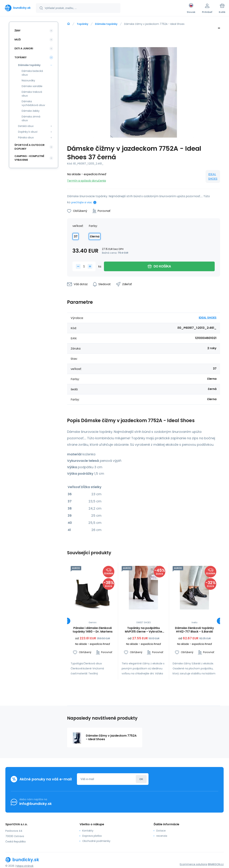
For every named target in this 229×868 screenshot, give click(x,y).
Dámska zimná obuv (31, 118)
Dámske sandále (32, 86)
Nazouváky (28, 80)
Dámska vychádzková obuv (33, 103)
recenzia (162, 836)
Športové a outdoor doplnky (30, 147)
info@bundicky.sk (36, 804)
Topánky (82, 24)
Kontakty (88, 831)
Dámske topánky (106, 24)
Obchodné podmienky (96, 841)
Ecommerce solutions (193, 864)
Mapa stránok (25, 866)
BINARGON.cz (216, 864)
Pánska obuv (26, 137)
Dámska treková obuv (32, 94)
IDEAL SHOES (213, 176)
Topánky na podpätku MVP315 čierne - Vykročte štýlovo (143, 630)
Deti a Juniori (24, 48)
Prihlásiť (141, 779)
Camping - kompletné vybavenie (29, 158)
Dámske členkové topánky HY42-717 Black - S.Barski (194, 630)
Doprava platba (92, 836)
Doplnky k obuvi (28, 132)
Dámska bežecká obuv (32, 73)
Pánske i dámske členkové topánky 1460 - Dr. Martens (93, 630)
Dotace (161, 831)
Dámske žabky (31, 111)
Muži (18, 40)
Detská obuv (26, 126)
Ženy (17, 31)
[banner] (18, 8)
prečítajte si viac (82, 202)
